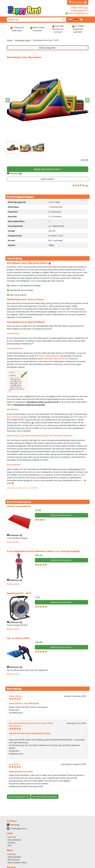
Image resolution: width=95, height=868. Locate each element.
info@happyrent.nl (19, 830)
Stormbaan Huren (23, 40)
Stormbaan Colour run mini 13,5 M (43, 403)
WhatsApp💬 (75, 470)
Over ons (12, 839)
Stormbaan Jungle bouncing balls (29, 406)
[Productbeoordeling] (87, 186)
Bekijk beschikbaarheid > (47, 169)
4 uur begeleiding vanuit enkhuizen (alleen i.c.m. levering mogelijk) (43, 552)
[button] (87, 20)
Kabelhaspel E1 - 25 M (19, 594)
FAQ (10, 847)
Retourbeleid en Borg (17, 864)
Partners (12, 844)
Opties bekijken (47, 179)
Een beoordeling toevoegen (45, 798)
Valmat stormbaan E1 (19, 507)
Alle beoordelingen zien (19, 798)
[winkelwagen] (81, 20)
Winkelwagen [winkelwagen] (78, 2)
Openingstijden (15, 859)
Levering (12, 856)
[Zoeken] (63, 20)
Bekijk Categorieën (47, 48)
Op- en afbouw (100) (18, 639)
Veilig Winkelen (15, 841)
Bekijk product (13, 543)
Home (10, 40)
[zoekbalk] (34, 20)
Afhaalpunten (14, 861)
